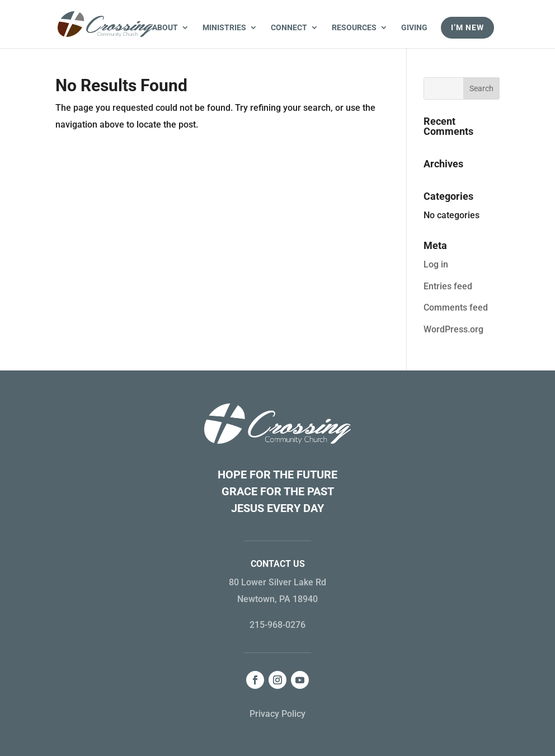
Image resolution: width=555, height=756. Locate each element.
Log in (436, 264)
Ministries (224, 28)
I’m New (467, 27)
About (165, 28)
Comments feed (456, 307)
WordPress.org (453, 329)
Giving (414, 28)
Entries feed (448, 286)
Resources (354, 28)
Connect (289, 28)
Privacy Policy (277, 714)
